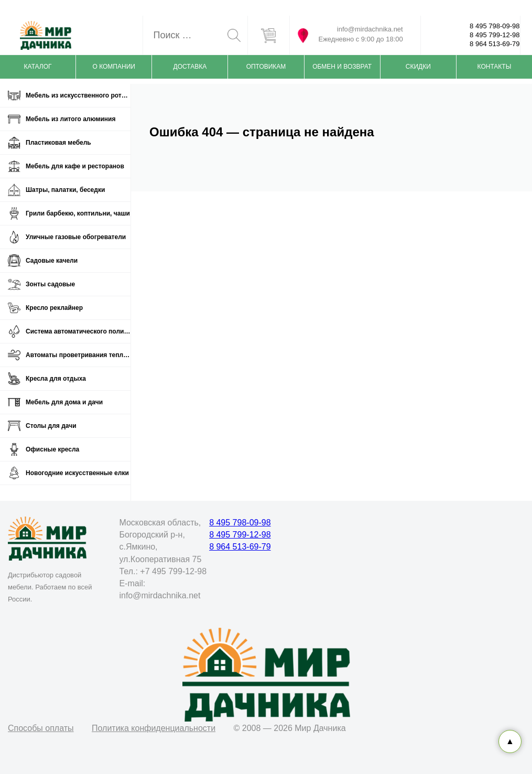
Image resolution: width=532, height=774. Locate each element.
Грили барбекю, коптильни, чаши (78, 213)
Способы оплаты (41, 728)
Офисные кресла (52, 449)
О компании (114, 67)
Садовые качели (52, 261)
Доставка (190, 67)
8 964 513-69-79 (495, 44)
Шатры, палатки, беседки (65, 190)
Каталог (38, 67)
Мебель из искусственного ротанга (78, 95)
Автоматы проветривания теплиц (78, 355)
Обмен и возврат (342, 67)
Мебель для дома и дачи (64, 402)
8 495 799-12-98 (495, 35)
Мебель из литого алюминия (70, 119)
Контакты (495, 67)
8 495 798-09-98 (495, 26)
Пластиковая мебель (58, 143)
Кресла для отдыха (56, 379)
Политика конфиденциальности (154, 728)
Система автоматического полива (78, 331)
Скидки (418, 67)
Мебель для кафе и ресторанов (75, 166)
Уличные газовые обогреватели (76, 237)
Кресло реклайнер (54, 308)
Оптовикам (266, 67)
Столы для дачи (51, 426)
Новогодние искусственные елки (77, 473)
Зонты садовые (50, 284)
